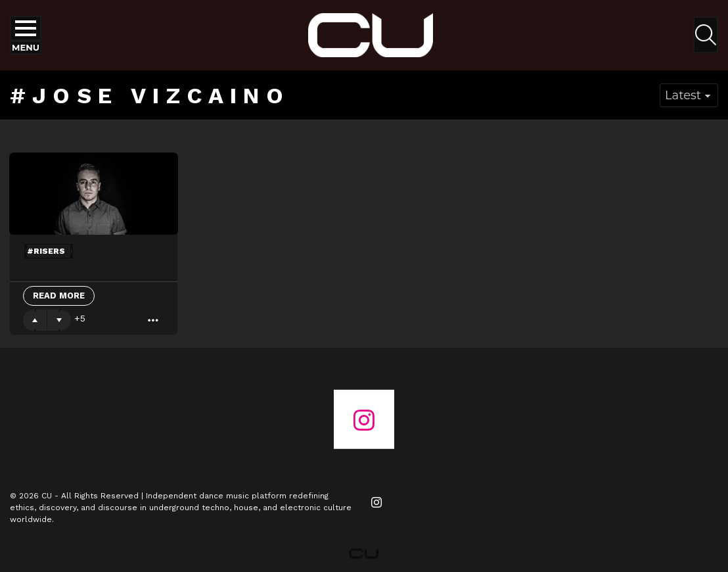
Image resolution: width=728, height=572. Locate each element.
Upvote (35, 320)
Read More (59, 296)
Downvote (59, 320)
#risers (46, 251)
